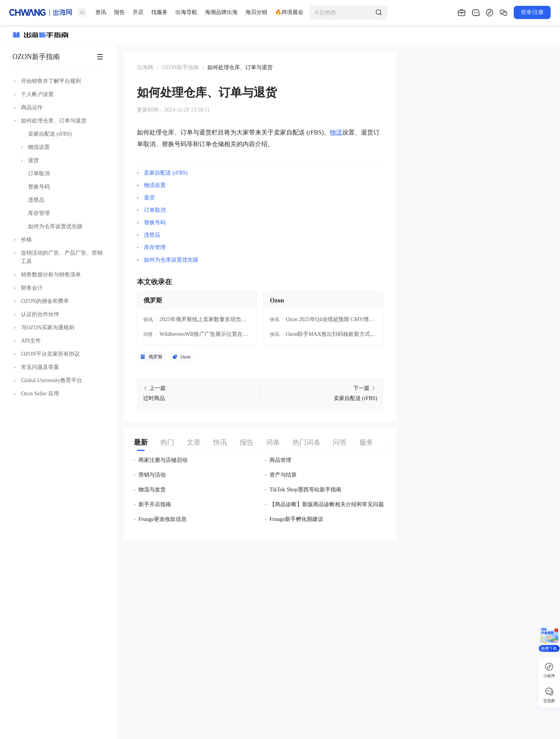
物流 (336, 132)
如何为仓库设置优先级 (171, 260)
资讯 (101, 12)
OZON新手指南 (36, 57)
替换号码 (155, 223)
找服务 (159, 12)
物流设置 (155, 185)
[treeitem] (58, 81)
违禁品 (152, 235)
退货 (149, 198)
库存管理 (155, 247)
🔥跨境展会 (289, 12)
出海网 (145, 67)
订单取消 (155, 210)
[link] (145, 68)
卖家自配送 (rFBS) (166, 173)
